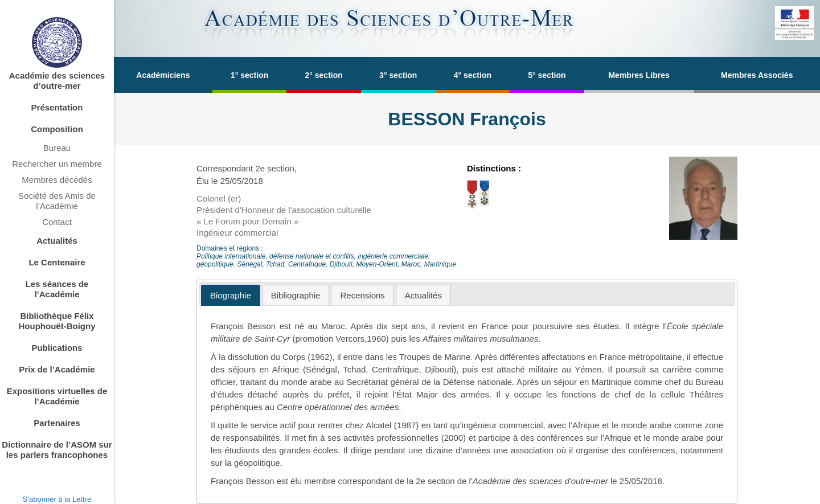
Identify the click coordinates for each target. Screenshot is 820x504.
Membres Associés (757, 75)
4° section (473, 75)
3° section (398, 75)
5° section (547, 75)
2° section (324, 75)
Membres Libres (639, 75)
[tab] (231, 295)
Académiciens (163, 75)
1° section (249, 75)
